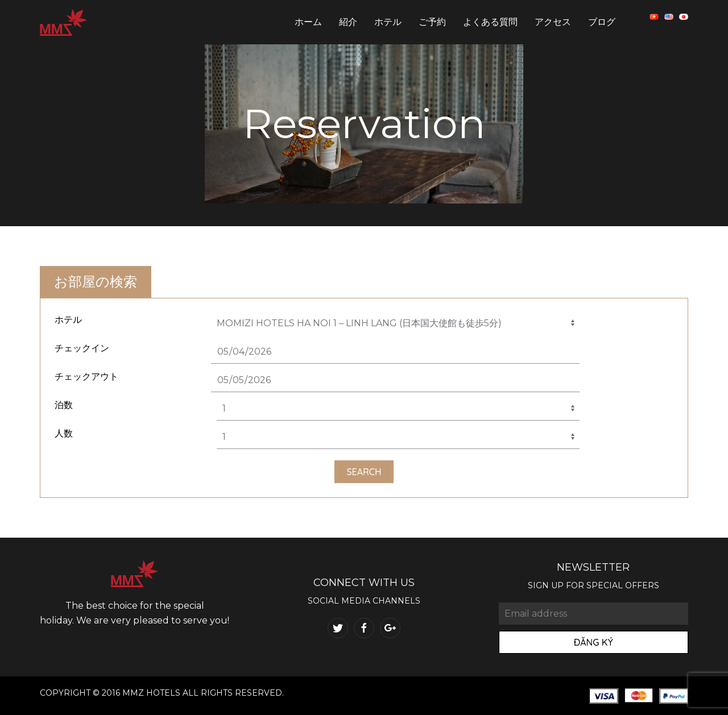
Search (364, 472)
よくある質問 (490, 22)
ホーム (308, 22)
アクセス (553, 22)
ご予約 (432, 22)
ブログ (602, 22)
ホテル (388, 22)
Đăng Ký (593, 642)
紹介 (348, 22)
